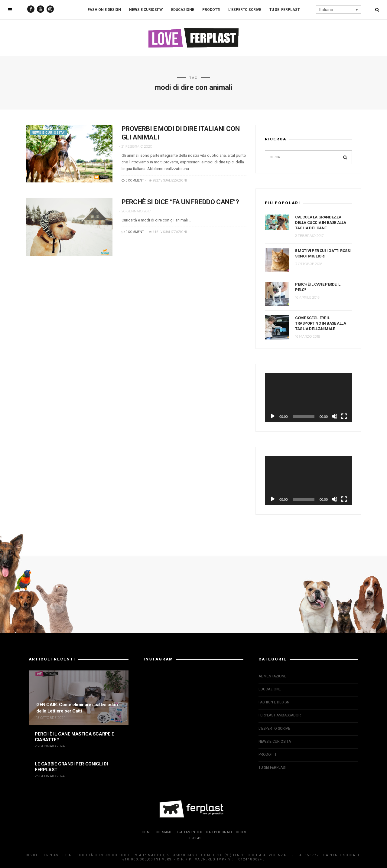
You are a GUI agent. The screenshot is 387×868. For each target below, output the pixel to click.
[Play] (273, 416)
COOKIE (242, 832)
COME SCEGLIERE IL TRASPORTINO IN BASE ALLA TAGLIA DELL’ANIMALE (320, 323)
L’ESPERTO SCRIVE (245, 10)
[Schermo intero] (344, 416)
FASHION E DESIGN (104, 10)
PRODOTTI (211, 10)
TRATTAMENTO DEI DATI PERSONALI (204, 832)
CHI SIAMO (164, 832)
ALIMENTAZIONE (272, 676)
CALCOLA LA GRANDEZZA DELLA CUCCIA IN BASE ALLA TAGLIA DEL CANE (321, 223)
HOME (147, 832)
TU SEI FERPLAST (285, 10)
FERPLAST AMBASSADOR (280, 715)
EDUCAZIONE (183, 10)
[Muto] (334, 416)
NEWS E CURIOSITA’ (146, 10)
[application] (308, 398)
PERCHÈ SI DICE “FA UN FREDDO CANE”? (180, 202)
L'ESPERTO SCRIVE (274, 729)
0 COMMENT (133, 180)
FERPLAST (195, 838)
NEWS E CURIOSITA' (49, 133)
